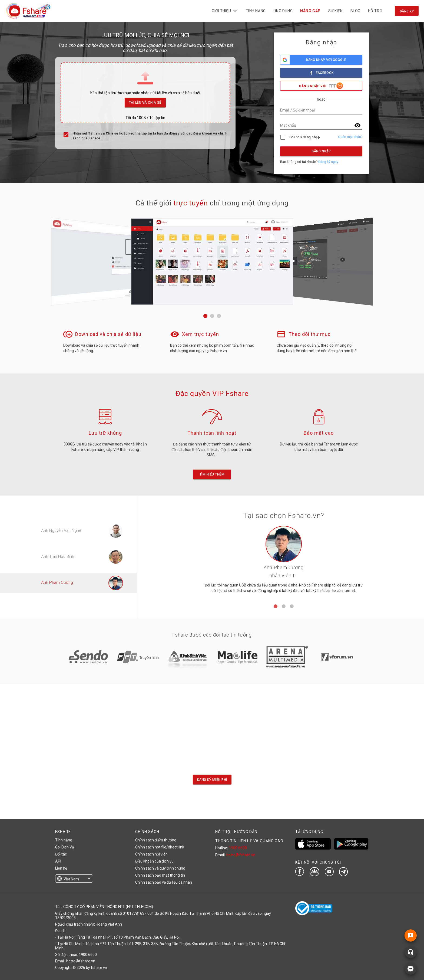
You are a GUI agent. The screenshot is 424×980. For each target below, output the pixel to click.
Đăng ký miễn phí (212, 779)
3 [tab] (292, 607)
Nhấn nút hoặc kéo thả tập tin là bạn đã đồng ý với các (150, 136)
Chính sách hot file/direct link (160, 847)
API (58, 861)
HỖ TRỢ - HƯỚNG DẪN (236, 832)
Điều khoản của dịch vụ (154, 861)
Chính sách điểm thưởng (156, 840)
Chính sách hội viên (151, 854)
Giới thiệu (225, 11)
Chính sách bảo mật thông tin (160, 875)
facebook (321, 71)
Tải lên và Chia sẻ (145, 101)
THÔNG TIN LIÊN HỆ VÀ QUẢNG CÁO (249, 841)
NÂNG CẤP (310, 11)
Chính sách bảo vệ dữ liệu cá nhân (164, 882)
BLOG (355, 11)
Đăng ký (407, 11)
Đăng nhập (321, 151)
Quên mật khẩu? (350, 137)
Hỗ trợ (375, 11)
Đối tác (61, 854)
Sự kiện (335, 11)
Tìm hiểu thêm (212, 474)
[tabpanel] (284, 561)
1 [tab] (276, 607)
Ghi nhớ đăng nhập (305, 137)
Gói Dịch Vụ (65, 847)
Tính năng (256, 11)
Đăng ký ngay (328, 162)
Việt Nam (71, 879)
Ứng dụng (283, 11)
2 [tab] (284, 607)
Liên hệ (61, 868)
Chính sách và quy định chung (160, 868)
